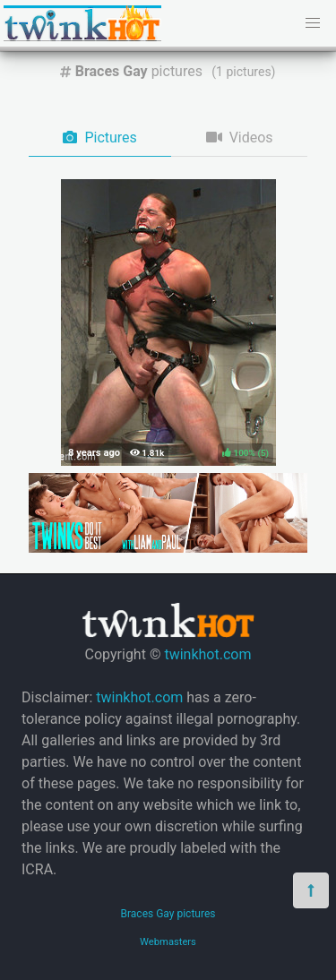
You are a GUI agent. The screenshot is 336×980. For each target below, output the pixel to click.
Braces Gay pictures (168, 914)
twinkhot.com (207, 654)
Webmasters (168, 942)
